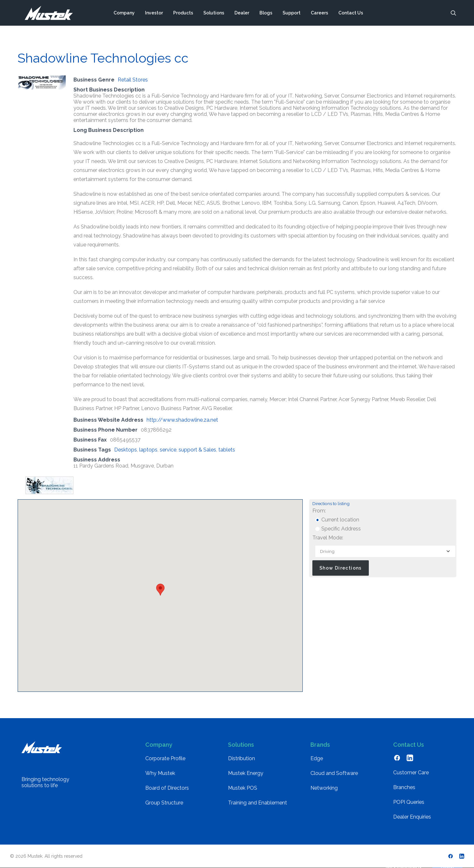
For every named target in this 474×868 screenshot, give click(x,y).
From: (319, 511)
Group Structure (164, 803)
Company (124, 14)
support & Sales (197, 450)
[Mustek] (45, 14)
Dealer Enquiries (412, 817)
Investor (154, 14)
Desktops (126, 450)
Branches (404, 787)
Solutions (214, 14)
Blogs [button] (266, 14)
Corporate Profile (165, 758)
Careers (319, 14)
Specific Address (338, 529)
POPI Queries (409, 802)
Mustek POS (243, 788)
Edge (317, 758)
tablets (227, 450)
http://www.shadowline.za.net (182, 420)
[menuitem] (124, 14)
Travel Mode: (328, 538)
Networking (324, 788)
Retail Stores (133, 80)
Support (292, 14)
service (168, 450)
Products (183, 14)
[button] (453, 14)
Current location (337, 520)
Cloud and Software (334, 773)
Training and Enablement (258, 803)
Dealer (242, 14)
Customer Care (411, 773)
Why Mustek (160, 773)
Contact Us (351, 14)
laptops (148, 450)
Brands (320, 745)
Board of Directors (167, 788)
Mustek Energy (246, 773)
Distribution (241, 758)
